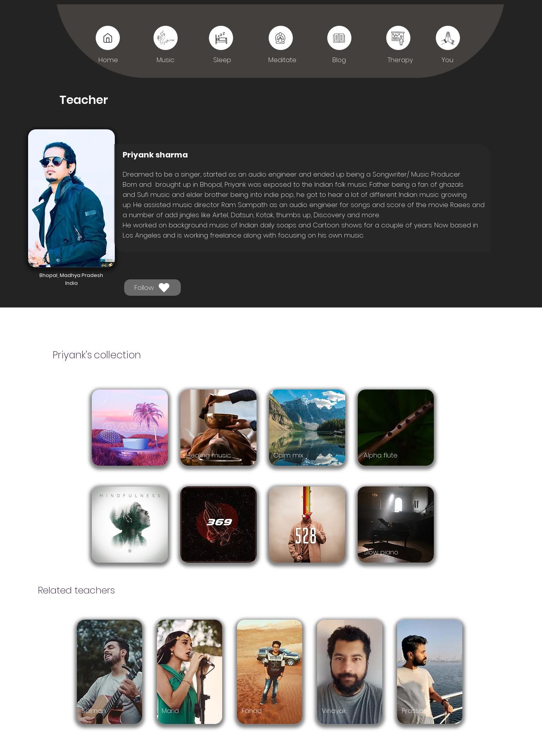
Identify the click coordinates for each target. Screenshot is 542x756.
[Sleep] (339, 38)
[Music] (108, 38)
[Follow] (152, 288)
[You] (398, 38)
